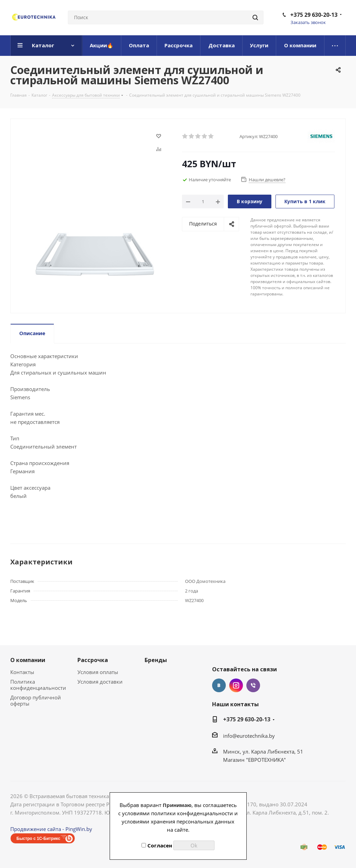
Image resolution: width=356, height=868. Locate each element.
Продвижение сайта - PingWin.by (51, 829)
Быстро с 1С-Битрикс (38, 839)
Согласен (157, 845)
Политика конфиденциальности (38, 685)
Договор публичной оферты (36, 700)
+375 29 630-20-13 (314, 15)
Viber (253, 685)
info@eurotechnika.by (249, 736)
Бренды (156, 660)
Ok (194, 845)
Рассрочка (93, 660)
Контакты (22, 672)
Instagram (236, 685)
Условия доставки (100, 682)
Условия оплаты (98, 672)
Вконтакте (219, 685)
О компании (28, 660)
